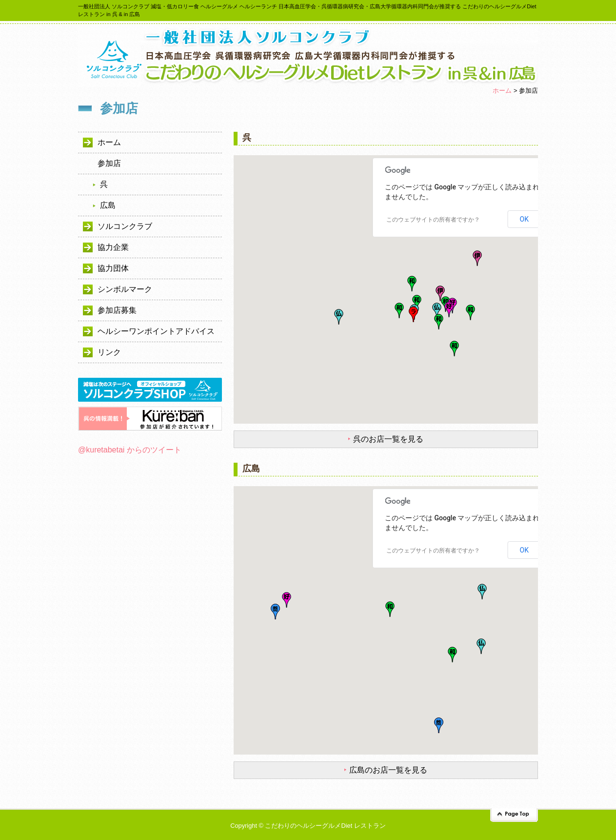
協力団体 (113, 268)
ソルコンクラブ (125, 226)
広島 (108, 205)
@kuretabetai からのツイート (130, 450)
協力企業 (113, 247)
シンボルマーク (125, 289)
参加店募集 (117, 310)
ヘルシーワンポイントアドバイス (156, 331)
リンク (109, 352)
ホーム (502, 91)
